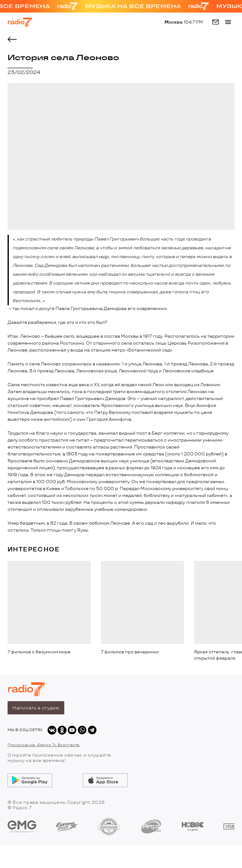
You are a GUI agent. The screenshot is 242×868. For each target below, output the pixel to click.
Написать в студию (36, 708)
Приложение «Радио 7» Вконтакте (44, 745)
